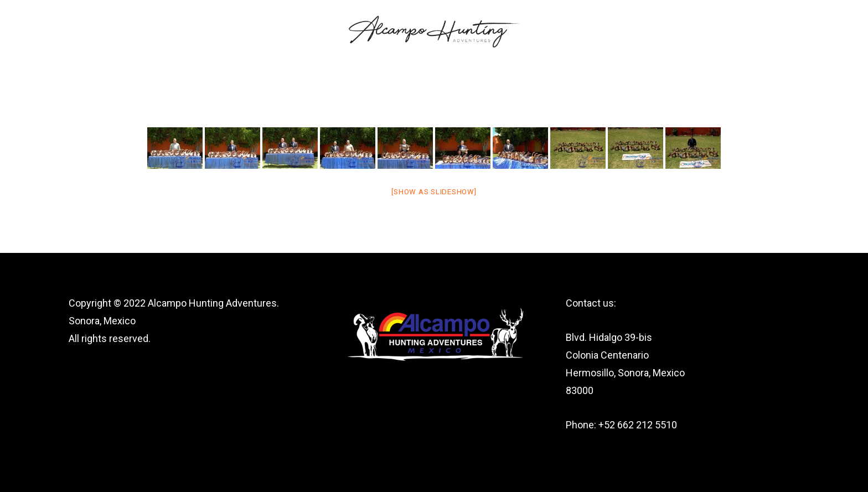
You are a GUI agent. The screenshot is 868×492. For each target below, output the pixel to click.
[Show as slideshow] (434, 192)
